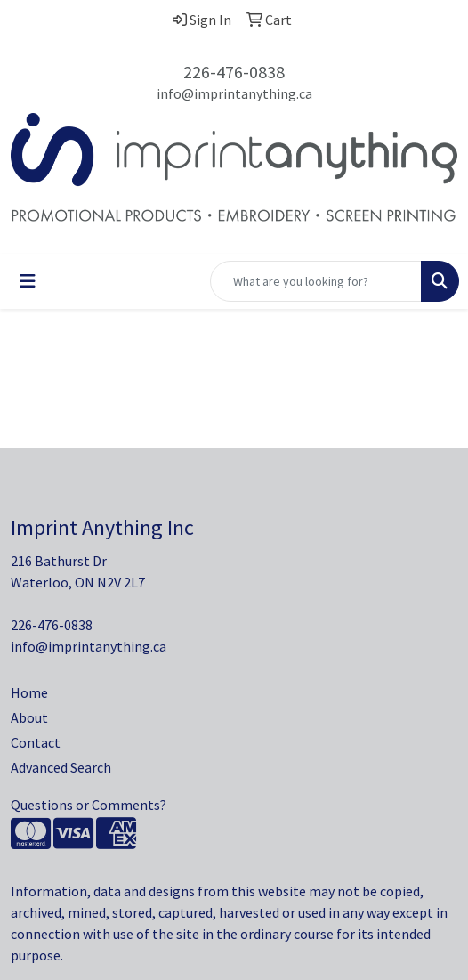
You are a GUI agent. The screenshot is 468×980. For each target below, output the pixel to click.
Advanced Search (61, 767)
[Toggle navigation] (28, 281)
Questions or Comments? (89, 805)
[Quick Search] (316, 281)
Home (29, 692)
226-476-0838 (234, 72)
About (29, 717)
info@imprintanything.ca (234, 93)
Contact (36, 742)
